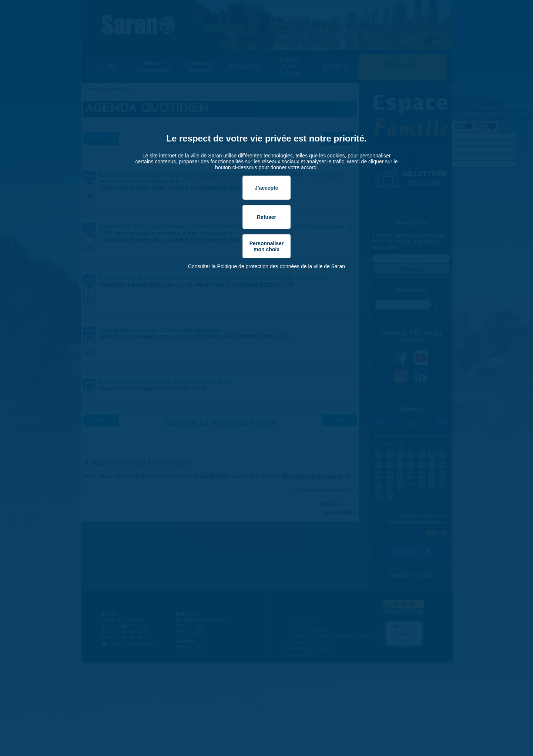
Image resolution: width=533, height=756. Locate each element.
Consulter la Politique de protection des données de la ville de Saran (266, 266)
